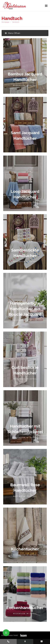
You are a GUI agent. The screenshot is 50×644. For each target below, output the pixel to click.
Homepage (5, 22)
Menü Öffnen (12, 33)
